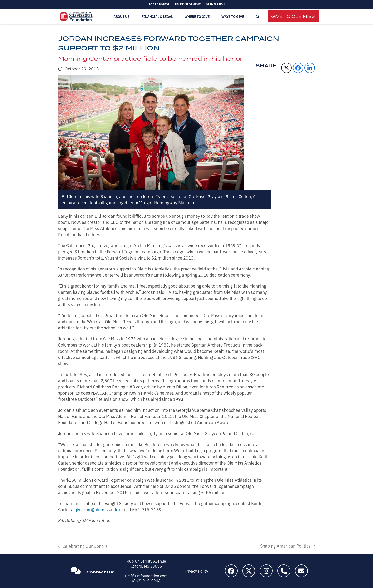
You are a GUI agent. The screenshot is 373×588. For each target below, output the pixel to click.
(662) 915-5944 (146, 581)
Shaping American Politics (288, 546)
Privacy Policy (196, 571)
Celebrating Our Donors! (83, 546)
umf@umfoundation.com (146, 576)
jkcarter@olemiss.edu (97, 509)
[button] (258, 17)
